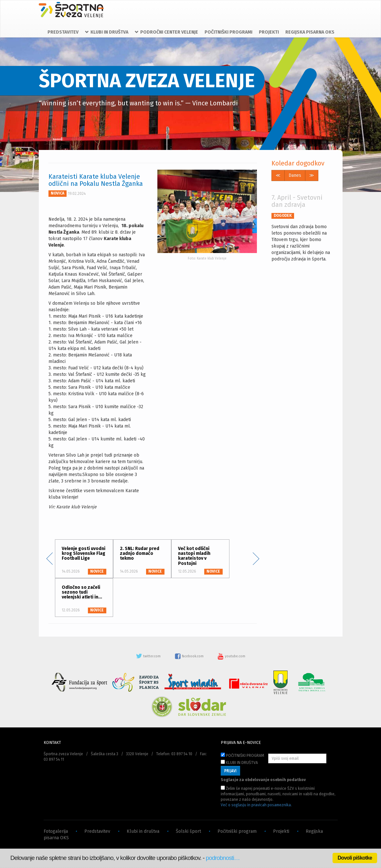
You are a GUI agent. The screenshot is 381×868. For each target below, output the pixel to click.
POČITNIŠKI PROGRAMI (228, 32)
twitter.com (149, 656)
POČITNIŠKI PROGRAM (242, 755)
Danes (295, 175)
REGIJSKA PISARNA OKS (310, 32)
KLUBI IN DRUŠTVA (239, 762)
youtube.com (231, 656)
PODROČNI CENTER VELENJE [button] (166, 32)
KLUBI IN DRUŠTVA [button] (107, 32)
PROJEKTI (269, 32)
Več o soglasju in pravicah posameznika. (256, 805)
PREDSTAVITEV (63, 32)
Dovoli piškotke (355, 858)
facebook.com (190, 656)
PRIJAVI (230, 771)
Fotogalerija (56, 831)
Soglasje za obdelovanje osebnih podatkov (263, 780)
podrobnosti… (223, 858)
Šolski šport (188, 831)
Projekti (281, 831)
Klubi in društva (143, 831)
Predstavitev (97, 831)
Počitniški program (237, 831)
